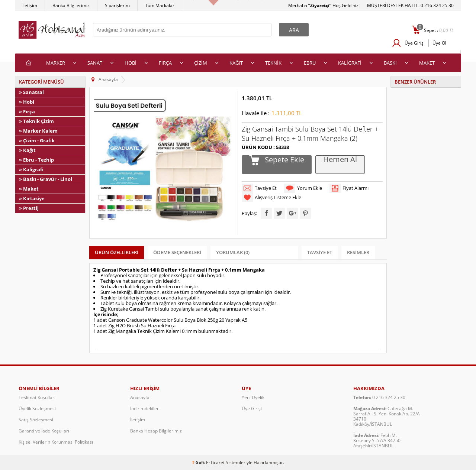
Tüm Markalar (160, 5)
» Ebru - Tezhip (36, 160)
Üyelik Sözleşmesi (37, 409)
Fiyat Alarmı (356, 188)
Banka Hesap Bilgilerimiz (156, 431)
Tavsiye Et (266, 188)
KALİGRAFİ (350, 63)
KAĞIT (236, 63)
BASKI (390, 63)
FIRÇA (165, 63)
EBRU (310, 63)
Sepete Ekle (284, 160)
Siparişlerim (117, 5)
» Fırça (27, 111)
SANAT (95, 63)
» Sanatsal (31, 92)
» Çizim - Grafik (37, 140)
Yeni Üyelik (253, 397)
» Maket (29, 189)
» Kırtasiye (32, 198)
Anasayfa (140, 397)
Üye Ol (439, 43)
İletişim (30, 5)
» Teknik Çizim (36, 121)
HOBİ (131, 63)
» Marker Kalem (38, 131)
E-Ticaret (215, 462)
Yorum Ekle (310, 188)
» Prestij (29, 208)
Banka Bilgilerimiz (71, 5)
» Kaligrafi (31, 169)
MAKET (427, 63)
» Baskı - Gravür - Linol (46, 179)
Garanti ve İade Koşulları (44, 431)
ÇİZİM (201, 63)
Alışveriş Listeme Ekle (278, 197)
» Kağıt (27, 150)
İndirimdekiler (144, 409)
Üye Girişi (415, 43)
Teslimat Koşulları (37, 397)
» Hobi (27, 102)
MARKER (56, 63)
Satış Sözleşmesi (36, 420)
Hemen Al (340, 160)
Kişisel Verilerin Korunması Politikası (56, 442)
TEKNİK (273, 63)
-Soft (199, 462)
